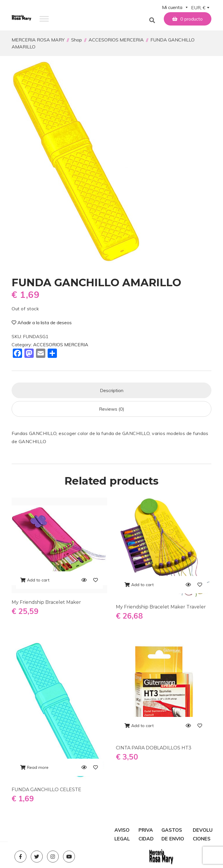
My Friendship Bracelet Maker (46, 602)
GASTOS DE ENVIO (173, 831)
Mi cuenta (175, 7)
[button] (150, 19)
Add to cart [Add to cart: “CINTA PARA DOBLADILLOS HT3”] (142, 726)
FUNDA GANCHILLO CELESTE (46, 790)
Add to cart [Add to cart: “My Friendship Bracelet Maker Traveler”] (142, 585)
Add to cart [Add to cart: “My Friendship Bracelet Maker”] (38, 580)
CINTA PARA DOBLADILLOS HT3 (154, 748)
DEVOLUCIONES (203, 831)
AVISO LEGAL (122, 831)
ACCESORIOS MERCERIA (61, 345)
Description (112, 390)
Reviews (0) (112, 409)
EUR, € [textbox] (198, 8)
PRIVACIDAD (146, 831)
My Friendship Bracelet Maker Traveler (161, 607)
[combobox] (200, 8)
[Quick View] (84, 580)
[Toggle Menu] (44, 19)
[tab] (111, 390)
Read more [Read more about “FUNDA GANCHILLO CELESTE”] (38, 767)
